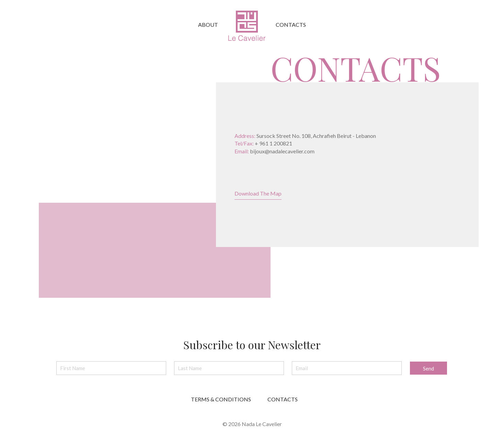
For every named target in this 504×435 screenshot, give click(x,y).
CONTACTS (283, 399)
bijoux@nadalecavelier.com (282, 151)
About (208, 25)
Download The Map (258, 193)
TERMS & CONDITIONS (221, 399)
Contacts (291, 25)
